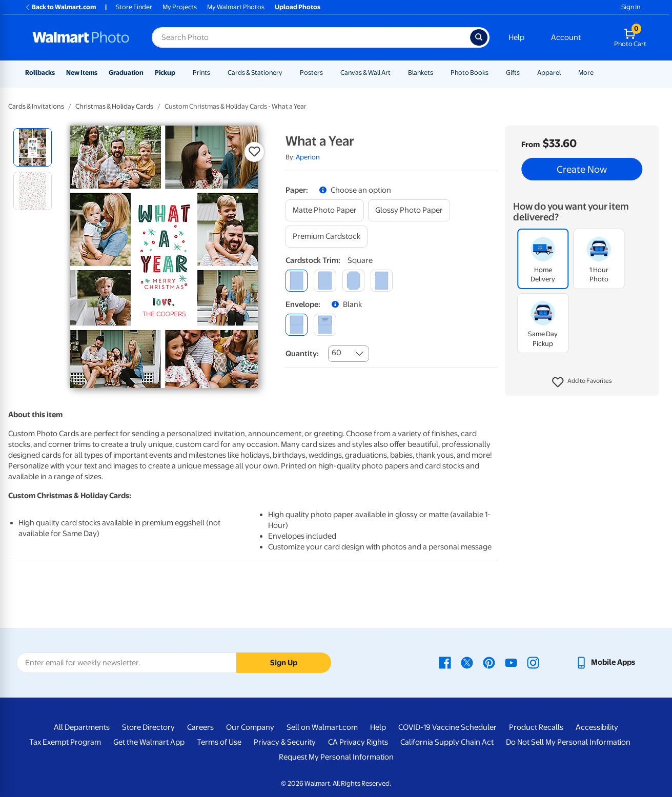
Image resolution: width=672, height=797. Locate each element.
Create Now (582, 169)
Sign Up (284, 663)
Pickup (165, 73)
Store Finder (134, 7)
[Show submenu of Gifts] (524, 73)
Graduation (126, 73)
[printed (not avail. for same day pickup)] (325, 325)
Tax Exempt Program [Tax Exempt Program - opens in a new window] (65, 742)
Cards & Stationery (255, 73)
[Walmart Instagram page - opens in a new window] (533, 662)
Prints (201, 73)
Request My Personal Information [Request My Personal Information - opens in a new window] (336, 757)
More (586, 73)
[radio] (33, 147)
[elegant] (353, 281)
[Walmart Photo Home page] (81, 37)
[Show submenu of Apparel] (565, 73)
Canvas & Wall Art (365, 73)
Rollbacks (40, 73)
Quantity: (302, 354)
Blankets (421, 73)
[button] (582, 382)
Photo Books (470, 73)
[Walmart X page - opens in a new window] (467, 662)
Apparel (549, 73)
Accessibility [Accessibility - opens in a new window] (597, 727)
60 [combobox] (337, 353)
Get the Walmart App (149, 742)
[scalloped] (382, 281)
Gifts (513, 73)
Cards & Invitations (36, 106)
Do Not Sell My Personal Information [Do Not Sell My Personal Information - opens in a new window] (568, 742)
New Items (82, 73)
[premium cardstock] (327, 237)
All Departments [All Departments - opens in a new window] (82, 727)
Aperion (308, 157)
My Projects (180, 7)
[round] (325, 281)
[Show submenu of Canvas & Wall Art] (395, 73)
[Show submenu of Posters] (328, 73)
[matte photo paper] (325, 210)
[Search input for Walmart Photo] (311, 37)
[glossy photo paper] (409, 210)
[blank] (297, 325)
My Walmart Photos (236, 7)
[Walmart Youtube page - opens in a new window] (511, 662)
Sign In (631, 7)
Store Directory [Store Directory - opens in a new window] (148, 727)
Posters (311, 73)
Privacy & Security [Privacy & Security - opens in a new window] (285, 742)
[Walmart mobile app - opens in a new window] (605, 662)
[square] (297, 281)
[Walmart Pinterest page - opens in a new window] (489, 662)
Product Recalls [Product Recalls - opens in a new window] (536, 727)
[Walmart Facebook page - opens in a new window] (445, 662)
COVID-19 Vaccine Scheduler (447, 727)
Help (516, 37)
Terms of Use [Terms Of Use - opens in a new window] (219, 742)
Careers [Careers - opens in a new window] (200, 727)
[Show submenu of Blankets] (438, 73)
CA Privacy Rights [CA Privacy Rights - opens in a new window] (358, 742)
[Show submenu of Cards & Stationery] (287, 73)
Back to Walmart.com (60, 7)
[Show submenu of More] (598, 73)
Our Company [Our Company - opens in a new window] (250, 727)
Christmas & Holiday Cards (114, 106)
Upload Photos (298, 7)
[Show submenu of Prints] (215, 73)
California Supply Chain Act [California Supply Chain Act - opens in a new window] (447, 742)
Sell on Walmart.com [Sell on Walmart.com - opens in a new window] (322, 727)
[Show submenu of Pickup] (180, 73)
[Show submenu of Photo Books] (493, 73)
